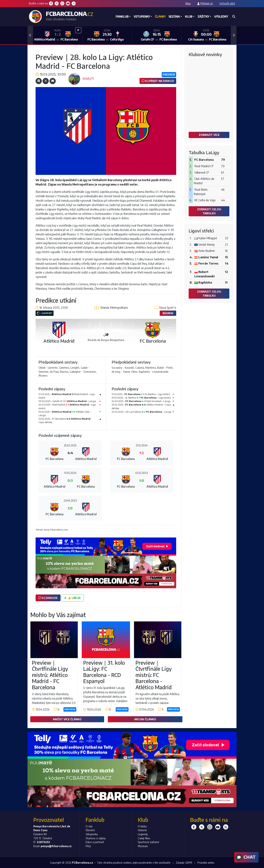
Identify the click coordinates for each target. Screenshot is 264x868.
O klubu (142, 826)
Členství (90, 830)
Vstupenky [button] (142, 16)
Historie (142, 830)
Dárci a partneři (95, 842)
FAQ (88, 846)
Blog (188, 3)
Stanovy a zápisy (96, 838)
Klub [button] (189, 16)
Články (160, 16)
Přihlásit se (207, 3)
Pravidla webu (206, 863)
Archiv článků (145, 719)
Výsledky (221, 16)
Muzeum (143, 846)
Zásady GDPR (184, 863)
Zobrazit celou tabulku (209, 211)
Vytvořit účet (227, 3)
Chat (245, 857)
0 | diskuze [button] (48, 598)
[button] (30, 35)
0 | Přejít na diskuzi (158, 81)
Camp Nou (144, 838)
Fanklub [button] (122, 16)
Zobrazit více (209, 135)
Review (168, 313)
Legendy (143, 834)
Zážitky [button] (203, 16)
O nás (89, 826)
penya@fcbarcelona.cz (56, 846)
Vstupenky (92, 834)
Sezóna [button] (174, 16)
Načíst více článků (67, 719)
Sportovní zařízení (148, 842)
